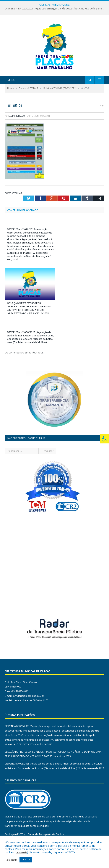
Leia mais (21, 852)
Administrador (18, 116)
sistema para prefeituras (50, 817)
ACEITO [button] (26, 859)
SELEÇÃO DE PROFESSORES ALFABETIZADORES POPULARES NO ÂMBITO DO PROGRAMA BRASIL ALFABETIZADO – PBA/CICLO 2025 (29, 308)
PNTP (20, 834)
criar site (27, 817)
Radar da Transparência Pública (46, 834)
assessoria (91, 817)
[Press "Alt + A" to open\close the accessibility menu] (104, 439)
